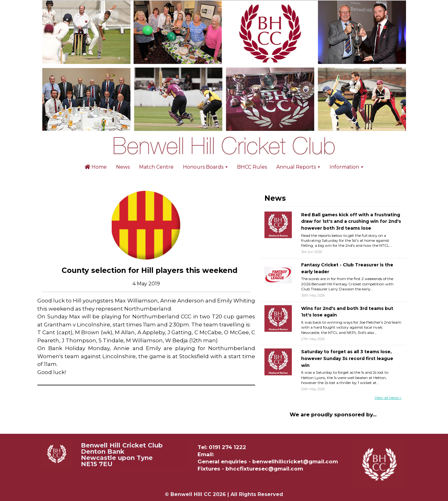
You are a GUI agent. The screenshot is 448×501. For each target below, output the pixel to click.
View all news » (388, 398)
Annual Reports (298, 167)
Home (96, 167)
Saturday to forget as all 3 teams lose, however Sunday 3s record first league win (347, 358)
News (123, 167)
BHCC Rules (252, 167)
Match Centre (156, 167)
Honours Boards (205, 167)
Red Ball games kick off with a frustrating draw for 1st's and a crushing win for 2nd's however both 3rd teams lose (351, 221)
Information (346, 167)
